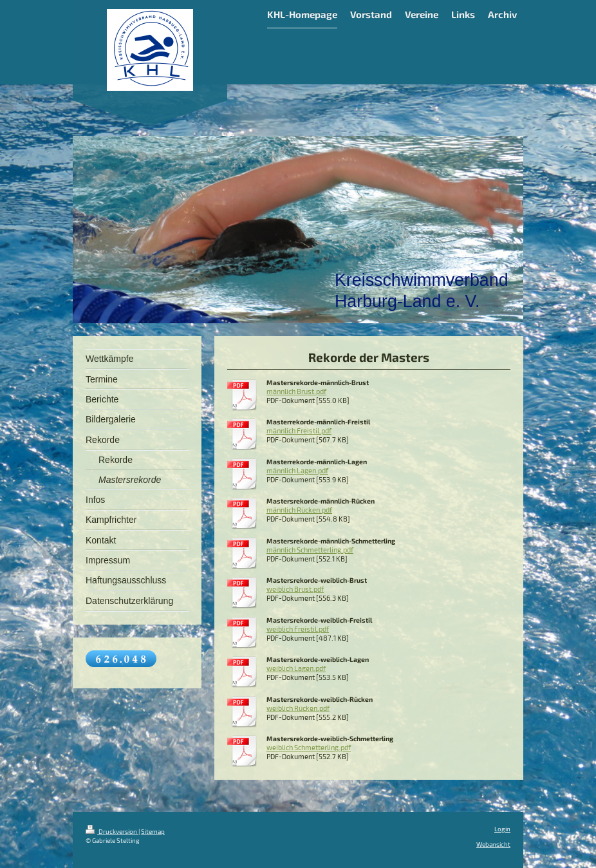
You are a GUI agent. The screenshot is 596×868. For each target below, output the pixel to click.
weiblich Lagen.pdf (296, 668)
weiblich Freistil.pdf (298, 629)
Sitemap (153, 831)
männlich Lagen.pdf (297, 471)
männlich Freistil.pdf (299, 431)
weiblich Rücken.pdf (298, 708)
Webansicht (493, 844)
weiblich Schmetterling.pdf (309, 748)
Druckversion (112, 831)
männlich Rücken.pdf (299, 510)
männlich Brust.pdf (296, 392)
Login (502, 829)
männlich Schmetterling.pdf (310, 550)
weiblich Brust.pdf (295, 589)
